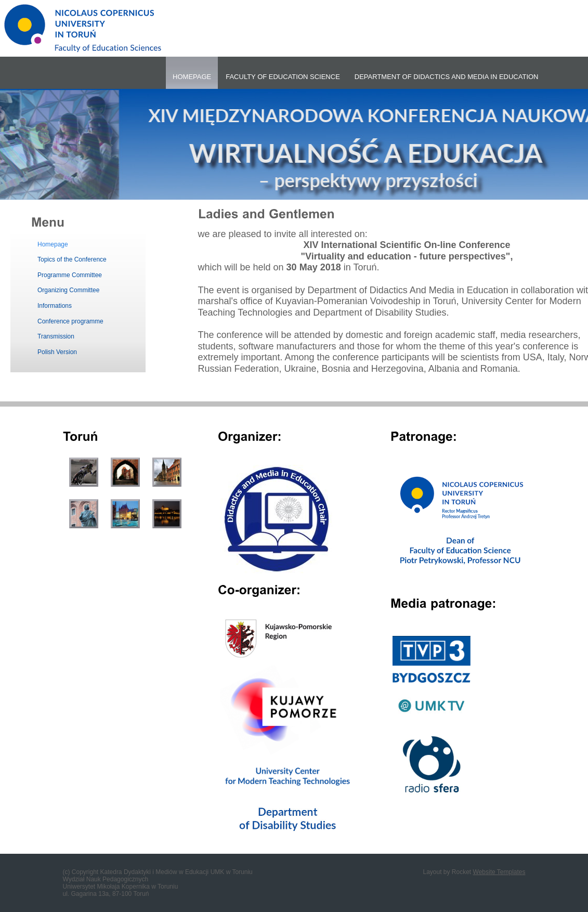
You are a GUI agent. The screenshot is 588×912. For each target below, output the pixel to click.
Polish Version (57, 352)
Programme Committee (70, 275)
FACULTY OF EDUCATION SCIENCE (283, 77)
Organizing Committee (68, 290)
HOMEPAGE (192, 77)
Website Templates (499, 872)
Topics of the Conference (72, 259)
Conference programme (70, 321)
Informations (55, 306)
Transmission (56, 336)
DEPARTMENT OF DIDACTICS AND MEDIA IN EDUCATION (447, 77)
